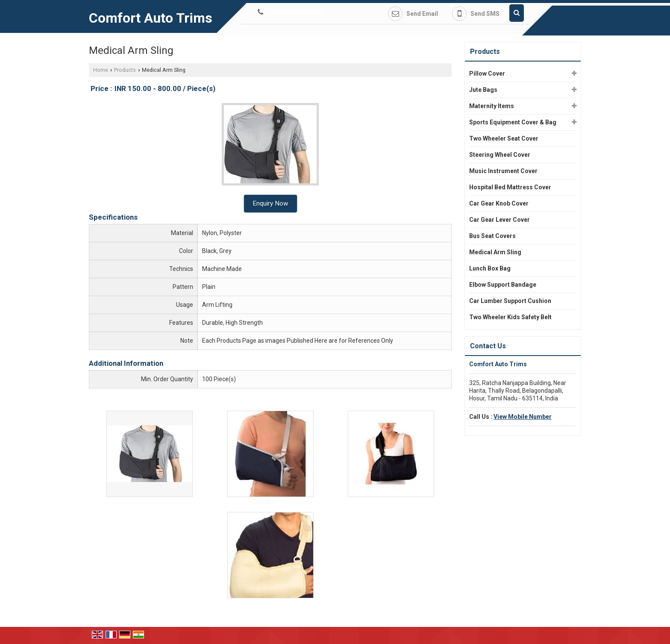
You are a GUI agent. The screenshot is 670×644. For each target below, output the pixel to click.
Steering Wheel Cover (500, 155)
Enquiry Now (270, 203)
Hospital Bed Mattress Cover (510, 187)
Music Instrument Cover (503, 171)
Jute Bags (483, 90)
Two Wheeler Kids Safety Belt (510, 317)
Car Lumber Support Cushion (510, 301)
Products (125, 70)
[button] (294, 12)
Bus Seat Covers (492, 236)
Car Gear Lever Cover (500, 220)
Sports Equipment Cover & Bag (513, 122)
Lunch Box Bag (490, 268)
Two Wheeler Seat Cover (504, 138)
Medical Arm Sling (495, 252)
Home (101, 70)
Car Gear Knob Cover (499, 203)
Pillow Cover (487, 74)
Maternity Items (492, 106)
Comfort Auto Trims (151, 18)
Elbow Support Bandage (503, 285)
